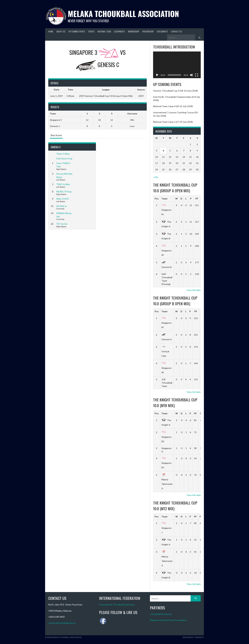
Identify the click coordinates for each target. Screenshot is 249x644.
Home (51, 31)
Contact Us (176, 31)
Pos (157, 199)
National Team (104, 31)
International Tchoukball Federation (117, 605)
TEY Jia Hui (62, 224)
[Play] (157, 75)
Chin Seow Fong (64, 158)
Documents (162, 31)
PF (197, 199)
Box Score (56, 135)
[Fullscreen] (197, 75)
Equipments (119, 31)
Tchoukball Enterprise (161, 614)
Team (164, 199)
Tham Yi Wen (63, 154)
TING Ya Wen (63, 184)
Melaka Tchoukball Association (123, 14)
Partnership (148, 31)
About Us (61, 31)
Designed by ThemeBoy (193, 637)
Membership (134, 31)
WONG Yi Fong (64, 192)
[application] (177, 65)
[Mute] (192, 75)
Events (91, 31)
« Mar (156, 177)
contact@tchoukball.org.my (62, 623)
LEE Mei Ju (61, 206)
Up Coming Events (77, 31)
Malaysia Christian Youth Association (168, 620)
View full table (194, 290)
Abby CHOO (63, 199)
